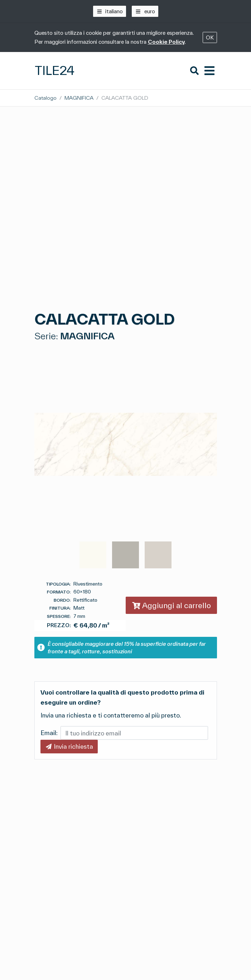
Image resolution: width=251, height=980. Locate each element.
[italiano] (110, 11)
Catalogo (45, 98)
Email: (49, 733)
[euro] (145, 11)
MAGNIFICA (79, 98)
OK (210, 37)
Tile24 (55, 70)
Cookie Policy (166, 42)
